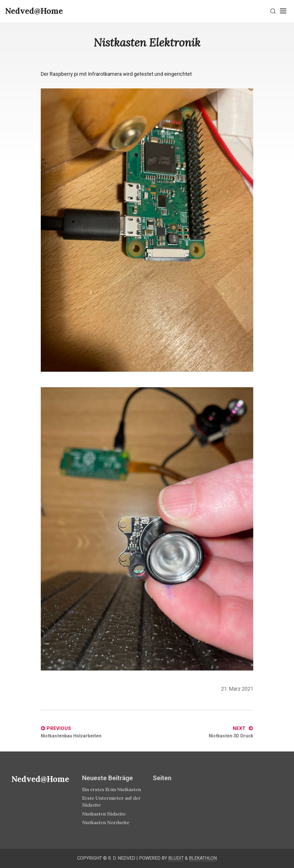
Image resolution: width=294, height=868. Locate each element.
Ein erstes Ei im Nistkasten (112, 789)
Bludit (176, 858)
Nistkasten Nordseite (106, 822)
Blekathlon (203, 858)
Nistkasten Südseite (104, 814)
